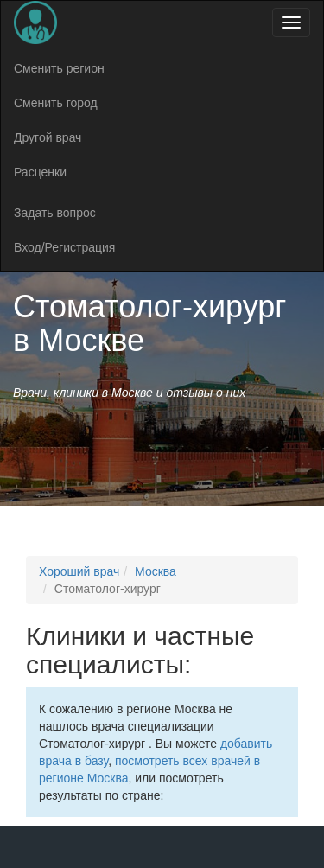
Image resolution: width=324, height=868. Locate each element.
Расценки (40, 172)
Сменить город (56, 103)
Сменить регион (59, 68)
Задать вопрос (55, 213)
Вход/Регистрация (64, 247)
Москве (91, 340)
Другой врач (48, 137)
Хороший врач (79, 571)
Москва (156, 571)
